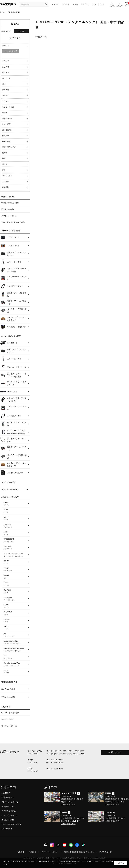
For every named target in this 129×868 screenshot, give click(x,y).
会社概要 (21, 852)
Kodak (16, 584)
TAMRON (16, 591)
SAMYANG (16, 613)
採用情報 (33, 852)
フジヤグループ (106, 852)
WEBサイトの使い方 (10, 802)
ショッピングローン (10, 815)
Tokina (16, 628)
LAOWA (16, 621)
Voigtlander (16, 599)
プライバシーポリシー (50, 852)
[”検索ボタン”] (46, 4)
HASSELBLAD (16, 540)
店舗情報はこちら (68, 805)
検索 (22, 31)
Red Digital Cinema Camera (16, 650)
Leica (16, 533)
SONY (16, 518)
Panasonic (16, 548)
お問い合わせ (115, 752)
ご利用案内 (6, 793)
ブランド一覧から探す (10, 489)
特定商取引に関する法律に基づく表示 (79, 852)
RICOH (16, 577)
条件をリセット (6, 31)
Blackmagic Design (16, 642)
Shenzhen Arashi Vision (16, 664)
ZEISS (16, 606)
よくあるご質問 (8, 820)
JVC (16, 657)
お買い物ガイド (8, 798)
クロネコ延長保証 (9, 811)
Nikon (16, 511)
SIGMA (16, 562)
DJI (16, 635)
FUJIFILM (16, 526)
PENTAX (16, 569)
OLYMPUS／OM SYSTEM (16, 555)
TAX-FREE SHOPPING (11, 824)
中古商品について (9, 806)
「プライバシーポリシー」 (95, 861)
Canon (16, 504)
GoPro (16, 672)
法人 (102, 4)
